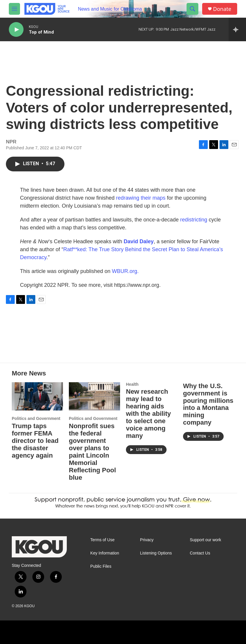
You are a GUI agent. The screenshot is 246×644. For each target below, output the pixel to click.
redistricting (194, 220)
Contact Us (200, 553)
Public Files (101, 566)
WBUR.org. (125, 271)
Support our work (206, 540)
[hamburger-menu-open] (14, 9)
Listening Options (156, 553)
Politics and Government (36, 418)
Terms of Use (102, 540)
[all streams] (237, 29)
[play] (16, 30)
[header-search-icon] (192, 9)
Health (132, 384)
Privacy (147, 540)
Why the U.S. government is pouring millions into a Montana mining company (208, 404)
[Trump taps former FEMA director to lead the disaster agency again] (37, 397)
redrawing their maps (141, 198)
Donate (222, 9)
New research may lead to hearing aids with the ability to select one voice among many (148, 414)
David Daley (139, 241)
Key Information (105, 553)
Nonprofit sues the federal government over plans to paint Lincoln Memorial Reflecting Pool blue (92, 452)
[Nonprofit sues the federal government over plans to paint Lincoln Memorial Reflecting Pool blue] (94, 397)
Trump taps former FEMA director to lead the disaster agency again (35, 441)
